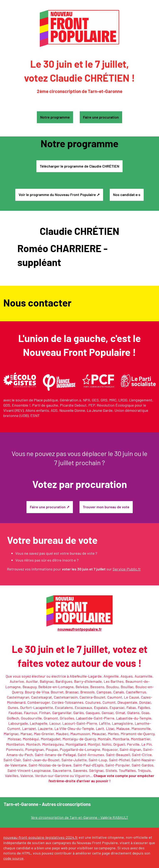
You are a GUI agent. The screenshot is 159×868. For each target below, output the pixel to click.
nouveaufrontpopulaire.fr (80, 629)
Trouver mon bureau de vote (106, 507)
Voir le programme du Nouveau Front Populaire (57, 195)
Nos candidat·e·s (127, 195)
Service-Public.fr (127, 569)
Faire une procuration (101, 117)
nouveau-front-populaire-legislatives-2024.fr (41, 837)
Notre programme (55, 117)
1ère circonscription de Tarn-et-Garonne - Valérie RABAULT (79, 817)
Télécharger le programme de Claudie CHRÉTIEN (79, 166)
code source (13, 858)
